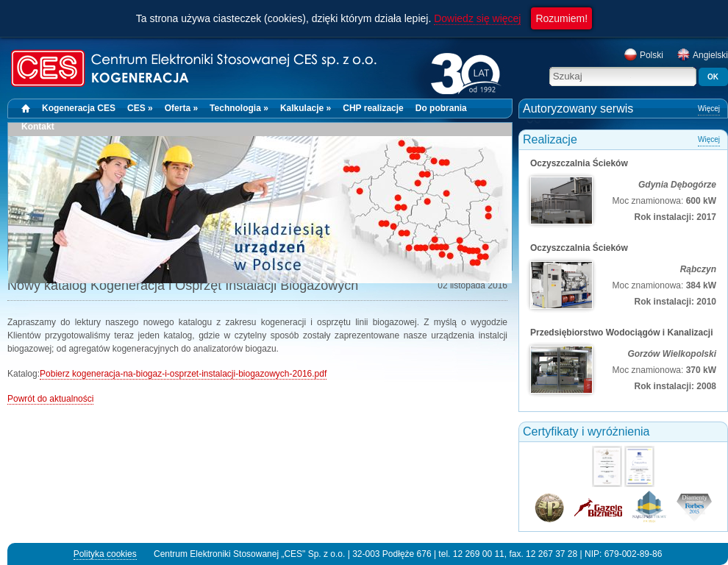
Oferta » (181, 108)
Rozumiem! (561, 18)
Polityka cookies (105, 554)
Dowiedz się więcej (477, 18)
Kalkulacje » (306, 108)
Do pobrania (441, 108)
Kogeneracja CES (79, 108)
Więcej (709, 109)
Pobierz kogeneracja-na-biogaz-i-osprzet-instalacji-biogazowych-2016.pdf (183, 374)
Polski (643, 55)
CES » (140, 108)
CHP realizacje (373, 108)
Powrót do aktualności (50, 399)
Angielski (702, 55)
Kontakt (38, 127)
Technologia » (239, 108)
